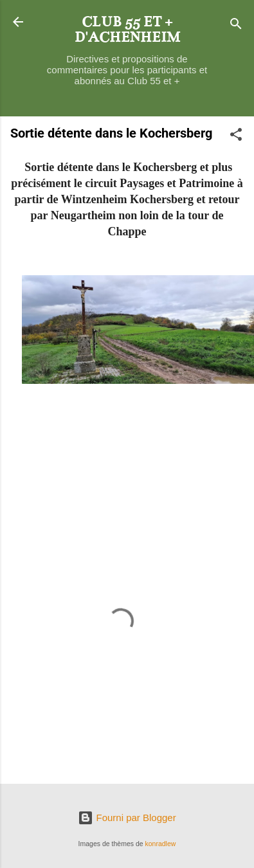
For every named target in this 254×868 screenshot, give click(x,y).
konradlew (161, 844)
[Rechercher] (236, 26)
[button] (236, 137)
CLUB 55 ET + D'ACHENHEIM (127, 29)
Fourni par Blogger (127, 818)
